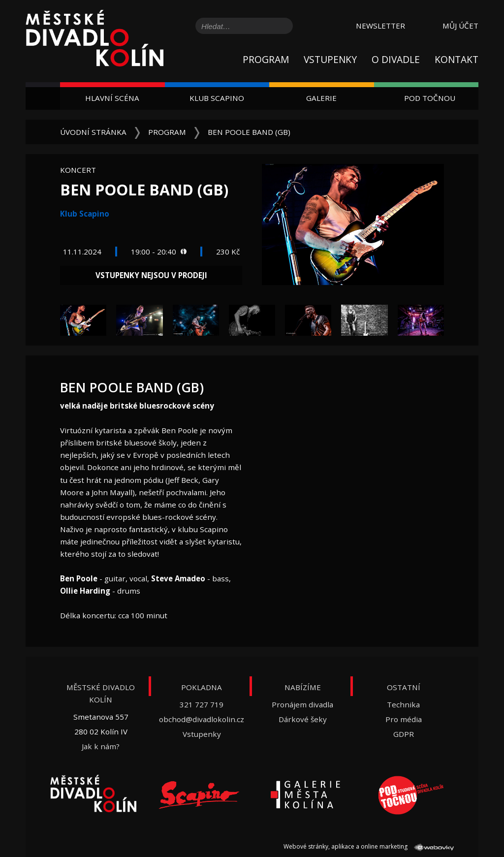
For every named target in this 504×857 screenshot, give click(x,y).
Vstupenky (330, 59)
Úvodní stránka (93, 132)
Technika (403, 704)
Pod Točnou (430, 98)
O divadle (396, 59)
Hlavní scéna (112, 98)
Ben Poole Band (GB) (249, 132)
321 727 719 (202, 704)
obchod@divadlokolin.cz (202, 719)
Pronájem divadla (302, 704)
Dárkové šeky (303, 719)
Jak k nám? (101, 746)
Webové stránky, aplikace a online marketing (369, 846)
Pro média (404, 719)
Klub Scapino (217, 98)
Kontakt (457, 59)
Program (266, 59)
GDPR (404, 734)
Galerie (321, 98)
